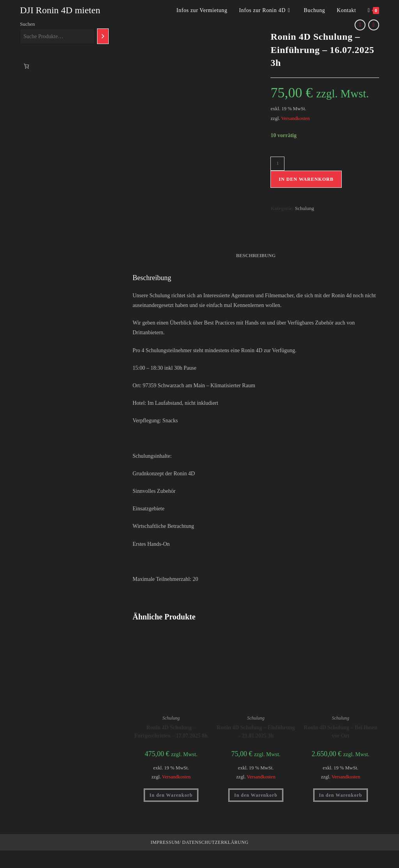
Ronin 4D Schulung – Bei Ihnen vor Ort (341, 732)
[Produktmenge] (277, 164)
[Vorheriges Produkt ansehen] (360, 25)
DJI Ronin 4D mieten (60, 10)
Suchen (27, 24)
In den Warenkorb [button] (171, 795)
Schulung (305, 208)
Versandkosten (296, 118)
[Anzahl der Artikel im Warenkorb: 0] (26, 66)
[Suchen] (103, 36)
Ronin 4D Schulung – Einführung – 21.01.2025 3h (256, 732)
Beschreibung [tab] (256, 256)
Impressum (165, 842)
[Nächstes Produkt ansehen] (374, 25)
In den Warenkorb (306, 179)
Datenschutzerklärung (215, 842)
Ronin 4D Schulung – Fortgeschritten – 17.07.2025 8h (171, 732)
